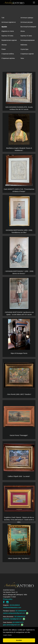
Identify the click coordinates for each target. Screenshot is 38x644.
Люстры (4, 45)
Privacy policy (8, 599)
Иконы (23, 31)
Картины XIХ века (7, 36)
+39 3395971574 (18, 622)
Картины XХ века (26, 36)
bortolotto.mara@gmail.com (12, 619)
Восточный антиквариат (28, 27)
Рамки (4, 49)
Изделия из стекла (8, 31)
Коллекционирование (28, 40)
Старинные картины (8, 58)
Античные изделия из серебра (9, 23)
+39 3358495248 (20, 617)
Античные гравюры (27, 18)
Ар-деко (4, 27)
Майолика (24, 45)
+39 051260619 (14, 605)
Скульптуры (24, 49)
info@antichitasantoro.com (12, 607)
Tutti (3, 18)
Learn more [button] (7, 635)
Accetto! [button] (19, 640)
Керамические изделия (9, 40)
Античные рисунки (27, 22)
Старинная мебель (8, 54)
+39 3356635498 (21, 611)
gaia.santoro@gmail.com (11, 625)
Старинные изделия (27, 54)
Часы (22, 58)
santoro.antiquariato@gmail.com (14, 613)
